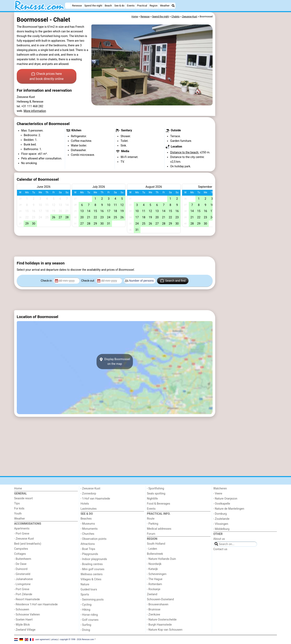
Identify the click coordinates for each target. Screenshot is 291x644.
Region (153, 6)
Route (151, 519)
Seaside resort (23, 498)
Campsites (21, 549)
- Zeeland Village (25, 630)
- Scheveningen (157, 574)
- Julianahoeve (23, 579)
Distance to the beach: (185, 152)
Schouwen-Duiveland (160, 599)
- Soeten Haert (23, 620)
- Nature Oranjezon (225, 499)
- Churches (88, 534)
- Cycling (86, 605)
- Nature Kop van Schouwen (165, 630)
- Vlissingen (221, 524)
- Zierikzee (153, 615)
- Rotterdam (154, 584)
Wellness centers (92, 574)
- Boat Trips (88, 549)
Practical (142, 6)
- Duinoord (21, 569)
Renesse (77, 6)
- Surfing (86, 625)
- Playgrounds (89, 554)
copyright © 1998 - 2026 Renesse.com (77, 639)
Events (131, 6)
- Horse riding (89, 615)
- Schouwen (22, 610)
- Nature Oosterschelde (162, 620)
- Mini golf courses (93, 569)
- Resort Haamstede (27, 599)
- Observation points (94, 539)
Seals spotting (156, 494)
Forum (151, 534)
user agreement (42, 639)
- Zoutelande (221, 519)
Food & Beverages (159, 504)
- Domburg (220, 514)
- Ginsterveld (22, 574)
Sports (85, 595)
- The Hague (155, 579)
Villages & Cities (91, 579)
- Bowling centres (92, 564)
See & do (119, 6)
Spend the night (93, 6)
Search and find (173, 281)
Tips (17, 503)
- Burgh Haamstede (159, 625)
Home (18, 489)
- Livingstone (22, 584)
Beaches (86, 519)
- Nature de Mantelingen (229, 509)
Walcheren (220, 489)
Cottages (20, 554)
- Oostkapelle (222, 504)
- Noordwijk (154, 564)
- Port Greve (22, 534)
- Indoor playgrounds (94, 559)
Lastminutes (89, 509)
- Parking (153, 524)
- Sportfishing (156, 489)
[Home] (68, 6)
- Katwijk (152, 569)
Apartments (22, 529)
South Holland (156, 544)
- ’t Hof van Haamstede (95, 499)
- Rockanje (154, 589)
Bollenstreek (155, 554)
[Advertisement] (247, 105)
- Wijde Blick (22, 625)
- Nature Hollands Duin (161, 559)
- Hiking (85, 610)
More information (35, 111)
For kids (19, 509)
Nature (85, 584)
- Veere (218, 494)
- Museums (88, 524)
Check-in (47, 281)
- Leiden (152, 549)
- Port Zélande (23, 594)
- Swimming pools (92, 600)
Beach (108, 6)
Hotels (85, 504)
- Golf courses (90, 620)
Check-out (88, 281)
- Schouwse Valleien (27, 615)
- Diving (85, 630)
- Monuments (89, 529)
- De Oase (20, 564)
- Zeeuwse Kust (24, 539)
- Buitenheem (23, 559)
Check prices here (47, 77)
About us (219, 539)
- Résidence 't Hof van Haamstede (36, 604)
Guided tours (89, 589)
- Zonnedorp (88, 494)
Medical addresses (159, 529)
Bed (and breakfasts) (28, 544)
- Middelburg (221, 529)
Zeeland (152, 594)
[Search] (173, 6)
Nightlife (152, 499)
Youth (18, 514)
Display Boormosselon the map (115, 362)
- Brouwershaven (158, 604)
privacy (55, 639)
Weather (165, 6)
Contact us (220, 549)
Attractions (88, 544)
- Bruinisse (154, 610)
